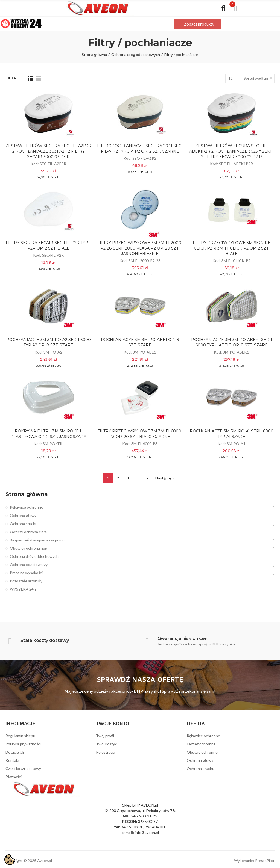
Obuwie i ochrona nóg (29, 548)
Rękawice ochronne (27, 507)
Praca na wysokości (26, 573)
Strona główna (27, 494)
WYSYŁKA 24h (23, 589)
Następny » (165, 478)
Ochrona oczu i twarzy (29, 565)
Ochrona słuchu (24, 524)
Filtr (11, 78)
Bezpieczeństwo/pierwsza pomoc (38, 540)
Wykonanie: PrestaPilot (254, 860)
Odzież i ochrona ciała (28, 532)
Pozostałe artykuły (26, 581)
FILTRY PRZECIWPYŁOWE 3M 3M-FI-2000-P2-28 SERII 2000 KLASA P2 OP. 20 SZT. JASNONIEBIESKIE (140, 248)
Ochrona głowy (23, 515)
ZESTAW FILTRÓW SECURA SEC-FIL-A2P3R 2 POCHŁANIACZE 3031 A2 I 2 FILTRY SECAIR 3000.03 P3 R (48, 151)
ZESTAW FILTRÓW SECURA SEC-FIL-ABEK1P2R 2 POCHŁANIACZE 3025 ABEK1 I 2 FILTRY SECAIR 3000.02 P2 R (232, 151)
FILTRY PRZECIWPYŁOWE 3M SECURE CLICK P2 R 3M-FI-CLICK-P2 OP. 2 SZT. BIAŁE (232, 248)
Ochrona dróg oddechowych (34, 556)
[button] (198, 24)
